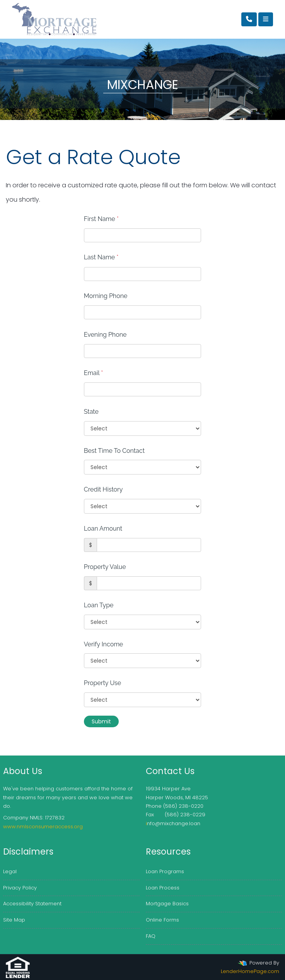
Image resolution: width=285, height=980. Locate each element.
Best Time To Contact (114, 451)
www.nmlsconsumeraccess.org (43, 827)
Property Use (102, 683)
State (91, 412)
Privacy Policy (20, 888)
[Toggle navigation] (266, 19)
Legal (10, 871)
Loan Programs (165, 871)
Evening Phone (105, 335)
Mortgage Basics (167, 904)
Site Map (14, 920)
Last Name (101, 257)
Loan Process (163, 888)
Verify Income (104, 644)
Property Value (105, 567)
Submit (101, 721)
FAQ (151, 936)
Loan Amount (103, 529)
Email (94, 373)
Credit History (103, 489)
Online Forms (162, 920)
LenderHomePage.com (250, 971)
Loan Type (99, 605)
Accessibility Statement (32, 904)
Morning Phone (106, 296)
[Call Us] (249, 19)
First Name (101, 219)
